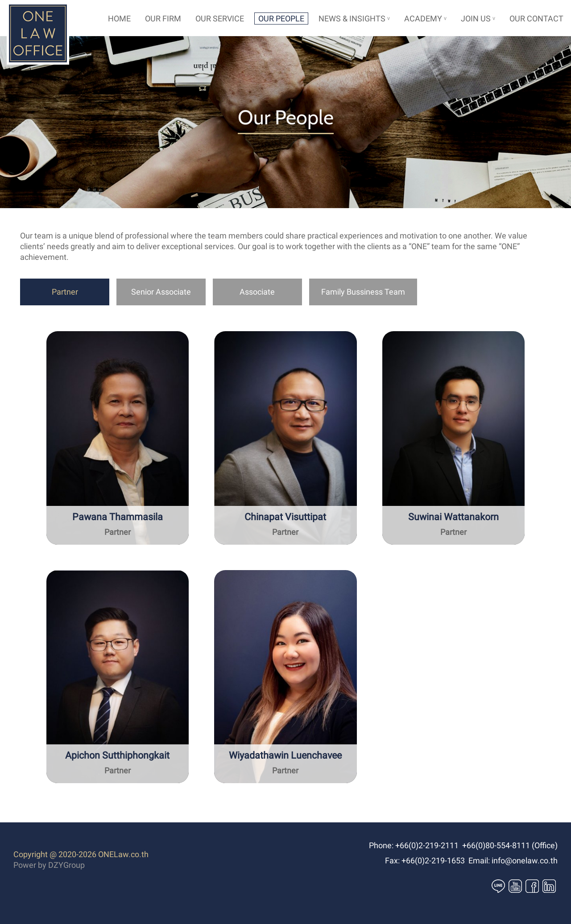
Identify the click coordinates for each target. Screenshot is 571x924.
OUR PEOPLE (281, 18)
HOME (119, 18)
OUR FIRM (163, 18)
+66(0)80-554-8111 (496, 845)
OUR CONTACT (536, 18)
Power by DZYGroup (49, 865)
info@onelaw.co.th (525, 860)
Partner (65, 292)
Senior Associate (161, 292)
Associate (257, 292)
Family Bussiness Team (363, 292)
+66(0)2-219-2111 (427, 845)
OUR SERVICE (220, 18)
